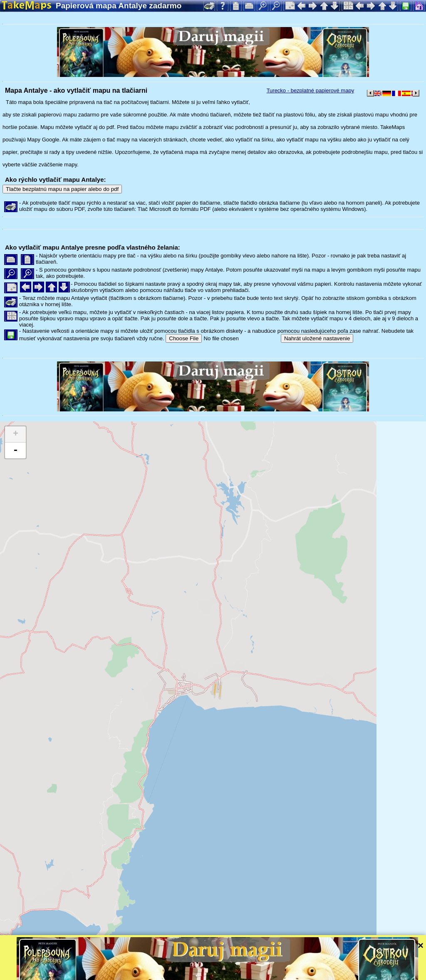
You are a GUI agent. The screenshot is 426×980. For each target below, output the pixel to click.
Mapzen (362, 963)
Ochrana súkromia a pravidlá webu (193, 974)
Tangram (289, 963)
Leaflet (261, 963)
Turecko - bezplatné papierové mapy (311, 90)
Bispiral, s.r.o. (86, 974)
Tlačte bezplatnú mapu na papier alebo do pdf (62, 189)
